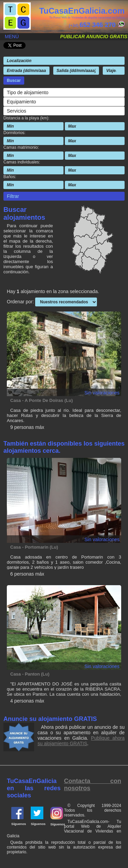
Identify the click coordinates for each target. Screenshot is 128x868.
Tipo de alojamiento (28, 92)
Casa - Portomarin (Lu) (34, 547)
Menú (12, 37)
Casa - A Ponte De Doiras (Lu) (41, 400)
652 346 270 (98, 25)
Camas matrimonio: (21, 147)
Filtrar (13, 196)
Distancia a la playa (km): (26, 118)
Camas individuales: (22, 162)
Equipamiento (22, 102)
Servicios (17, 111)
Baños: (10, 177)
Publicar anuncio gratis (94, 37)
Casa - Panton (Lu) (30, 674)
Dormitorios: (15, 133)
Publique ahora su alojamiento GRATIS (81, 741)
